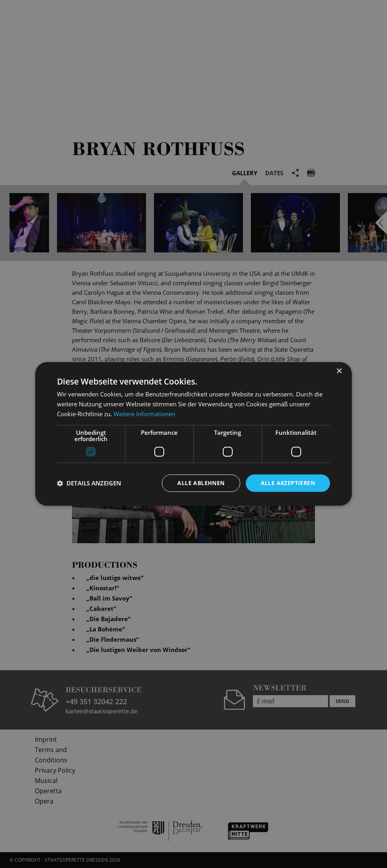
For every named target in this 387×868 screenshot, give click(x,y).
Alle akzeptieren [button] (288, 483)
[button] (89, 483)
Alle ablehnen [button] (201, 483)
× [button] (339, 371)
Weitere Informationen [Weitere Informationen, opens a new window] (144, 414)
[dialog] (193, 434)
